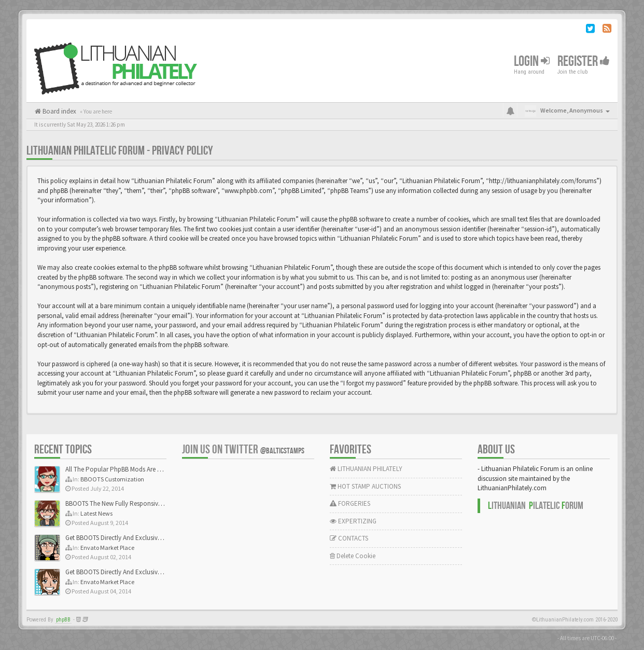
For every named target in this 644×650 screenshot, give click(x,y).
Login (532, 61)
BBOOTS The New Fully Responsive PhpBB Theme (134, 503)
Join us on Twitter (243, 450)
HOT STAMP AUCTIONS (365, 486)
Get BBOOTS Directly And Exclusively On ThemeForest (139, 538)
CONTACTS (349, 538)
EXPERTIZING (353, 521)
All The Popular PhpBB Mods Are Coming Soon (131, 469)
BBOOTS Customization (112, 479)
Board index (59, 111)
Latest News (96, 513)
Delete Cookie (353, 556)
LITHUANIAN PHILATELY (366, 469)
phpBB (63, 620)
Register (584, 61)
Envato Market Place (107, 548)
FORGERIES (350, 503)
